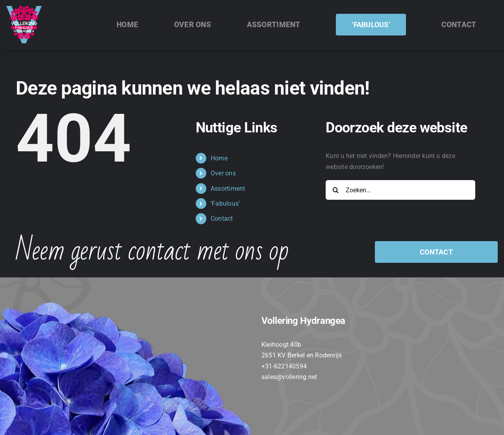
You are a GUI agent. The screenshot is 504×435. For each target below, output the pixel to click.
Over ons (223, 173)
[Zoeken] (335, 190)
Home (219, 158)
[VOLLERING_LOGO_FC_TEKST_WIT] (24, 9)
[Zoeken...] (400, 190)
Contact (222, 218)
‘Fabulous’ (225, 204)
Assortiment (228, 189)
